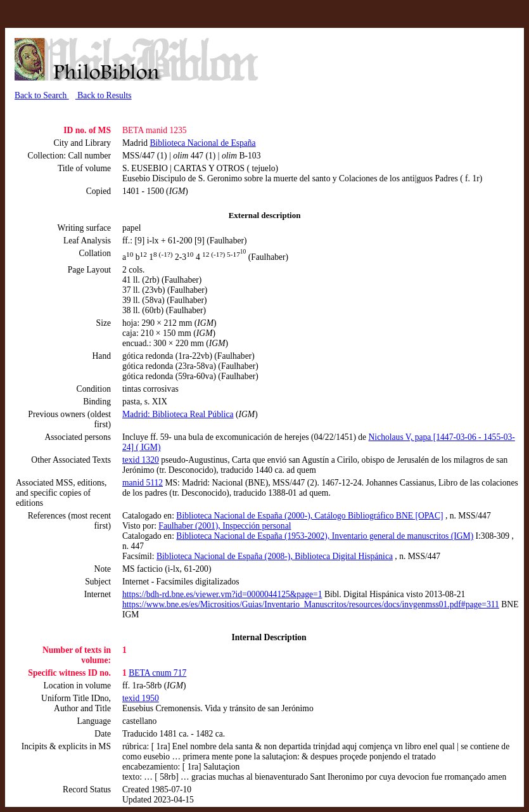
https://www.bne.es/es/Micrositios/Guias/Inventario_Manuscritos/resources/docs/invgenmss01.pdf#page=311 (311, 604)
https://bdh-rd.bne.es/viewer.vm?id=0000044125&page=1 (222, 594)
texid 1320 (141, 460)
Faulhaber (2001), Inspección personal (225, 526)
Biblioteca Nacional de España (202, 143)
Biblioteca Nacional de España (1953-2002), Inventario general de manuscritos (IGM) (325, 536)
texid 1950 (141, 698)
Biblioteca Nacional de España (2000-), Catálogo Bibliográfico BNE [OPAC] (309, 516)
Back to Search (42, 95)
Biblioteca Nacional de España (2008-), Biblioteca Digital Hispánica (275, 556)
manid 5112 (143, 483)
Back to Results (104, 95)
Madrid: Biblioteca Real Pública (178, 414)
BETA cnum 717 (157, 673)
